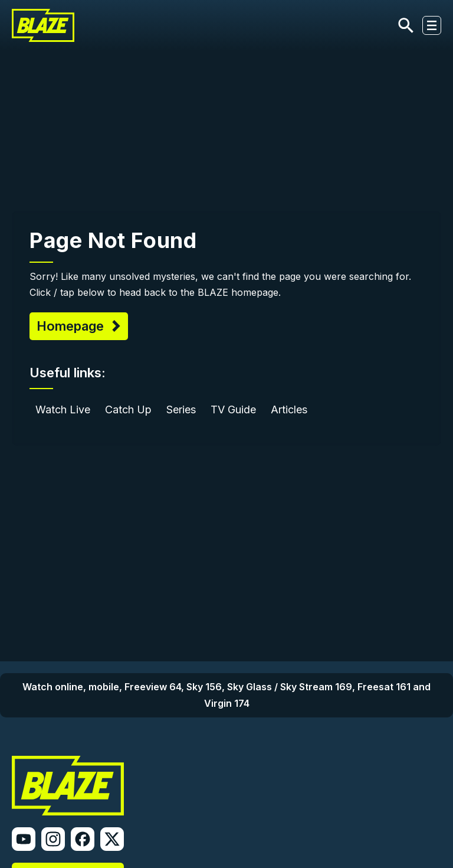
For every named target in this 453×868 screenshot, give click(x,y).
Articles (289, 409)
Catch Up (128, 409)
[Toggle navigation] (432, 25)
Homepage (72, 326)
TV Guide (233, 409)
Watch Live (63, 409)
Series (181, 409)
